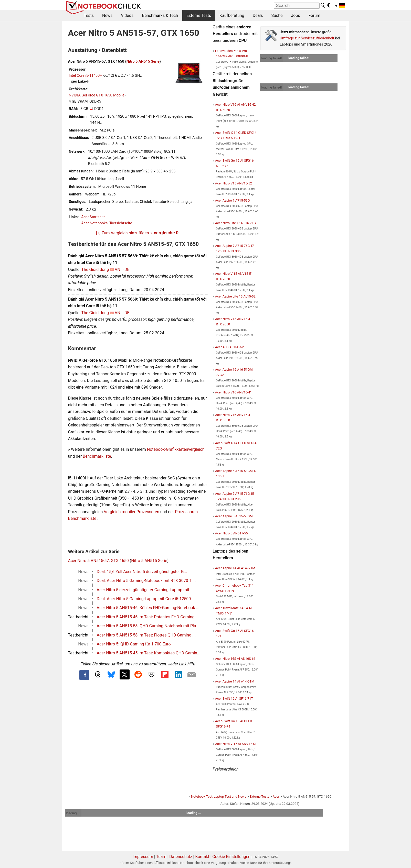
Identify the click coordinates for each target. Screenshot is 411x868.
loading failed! (272, 58)
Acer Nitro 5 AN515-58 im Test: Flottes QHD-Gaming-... (146, 635)
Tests (89, 15)
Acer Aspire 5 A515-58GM (234, 516)
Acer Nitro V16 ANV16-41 (234, 392)
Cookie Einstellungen (231, 857)
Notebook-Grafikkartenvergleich (176, 449)
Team (161, 857)
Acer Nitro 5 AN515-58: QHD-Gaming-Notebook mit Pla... (148, 626)
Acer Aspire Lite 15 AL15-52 (235, 296)
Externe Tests (199, 15)
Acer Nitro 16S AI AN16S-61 (235, 659)
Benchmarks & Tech (160, 15)
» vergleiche (165, 233)
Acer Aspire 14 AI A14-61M (235, 681)
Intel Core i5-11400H (86, 76)
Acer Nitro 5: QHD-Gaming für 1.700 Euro (134, 644)
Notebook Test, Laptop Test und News (219, 796)
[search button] (323, 5)
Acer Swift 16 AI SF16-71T (234, 699)
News (107, 15)
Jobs (295, 15)
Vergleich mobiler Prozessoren (131, 512)
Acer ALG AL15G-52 (229, 347)
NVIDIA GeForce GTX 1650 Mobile (97, 95)
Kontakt (202, 857)
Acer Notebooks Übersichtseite (107, 223)
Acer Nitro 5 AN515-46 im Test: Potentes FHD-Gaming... (147, 617)
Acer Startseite (93, 217)
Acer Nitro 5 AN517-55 (231, 533)
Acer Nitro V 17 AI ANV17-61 (236, 744)
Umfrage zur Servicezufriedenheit (307, 38)
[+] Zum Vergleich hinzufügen (123, 233)
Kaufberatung (232, 15)
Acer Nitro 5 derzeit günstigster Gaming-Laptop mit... (145, 590)
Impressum (143, 857)
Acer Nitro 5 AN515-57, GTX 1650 (98, 561)
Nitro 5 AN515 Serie (143, 62)
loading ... (73, 813)
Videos (127, 15)
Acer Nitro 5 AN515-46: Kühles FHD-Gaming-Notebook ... (148, 608)
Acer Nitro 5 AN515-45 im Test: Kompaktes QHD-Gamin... (149, 653)
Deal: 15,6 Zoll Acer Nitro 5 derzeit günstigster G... (142, 572)
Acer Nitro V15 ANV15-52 (234, 183)
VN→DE (122, 270)
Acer (276, 796)
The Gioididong (95, 270)
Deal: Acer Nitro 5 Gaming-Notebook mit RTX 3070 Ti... (146, 581)
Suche (277, 15)
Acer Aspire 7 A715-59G (233, 200)
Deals (258, 15)
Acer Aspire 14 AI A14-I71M (235, 568)
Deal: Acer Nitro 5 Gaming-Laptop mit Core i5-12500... (146, 599)
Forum (314, 15)
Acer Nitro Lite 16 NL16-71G (235, 223)
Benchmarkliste (97, 456)
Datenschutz (181, 857)
